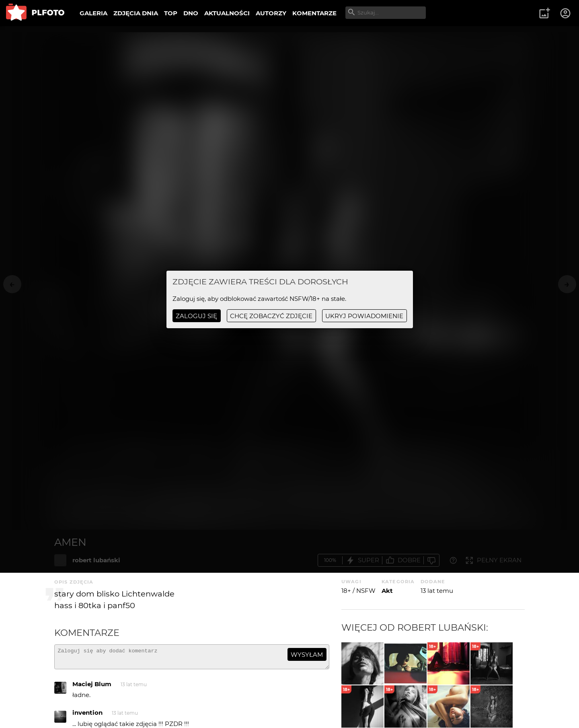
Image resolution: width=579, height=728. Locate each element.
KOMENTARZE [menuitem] (314, 13)
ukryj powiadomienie (364, 316)
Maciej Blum (92, 688)
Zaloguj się (196, 316)
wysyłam (307, 655)
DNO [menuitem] (191, 13)
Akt (387, 591)
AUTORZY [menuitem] (271, 13)
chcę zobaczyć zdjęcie (271, 316)
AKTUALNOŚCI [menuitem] (227, 13)
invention (87, 716)
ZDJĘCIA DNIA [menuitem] (136, 13)
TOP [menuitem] (171, 13)
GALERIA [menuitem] (93, 13)
